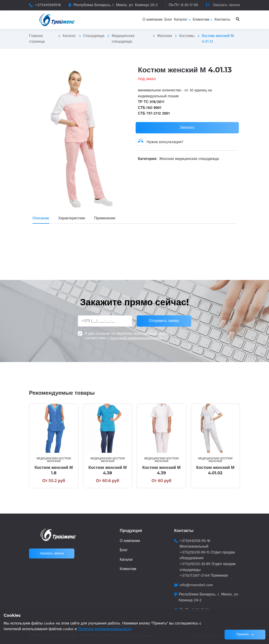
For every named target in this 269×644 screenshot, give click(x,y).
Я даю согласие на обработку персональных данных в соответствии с (128, 336)
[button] (127, 69)
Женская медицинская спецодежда (189, 159)
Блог (124, 550)
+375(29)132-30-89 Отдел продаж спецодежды (208, 567)
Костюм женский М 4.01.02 (215, 470)
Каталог (69, 36)
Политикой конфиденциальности (136, 338)
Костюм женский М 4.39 (161, 470)
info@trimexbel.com (196, 585)
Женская (165, 36)
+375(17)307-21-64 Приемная (204, 576)
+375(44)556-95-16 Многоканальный (195, 544)
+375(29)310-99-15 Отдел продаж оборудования (207, 555)
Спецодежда (94, 36)
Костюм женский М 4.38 (108, 470)
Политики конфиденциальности (105, 629)
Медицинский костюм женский (54, 460)
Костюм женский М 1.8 (54, 470)
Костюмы (187, 36)
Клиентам (128, 569)
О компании (130, 541)
